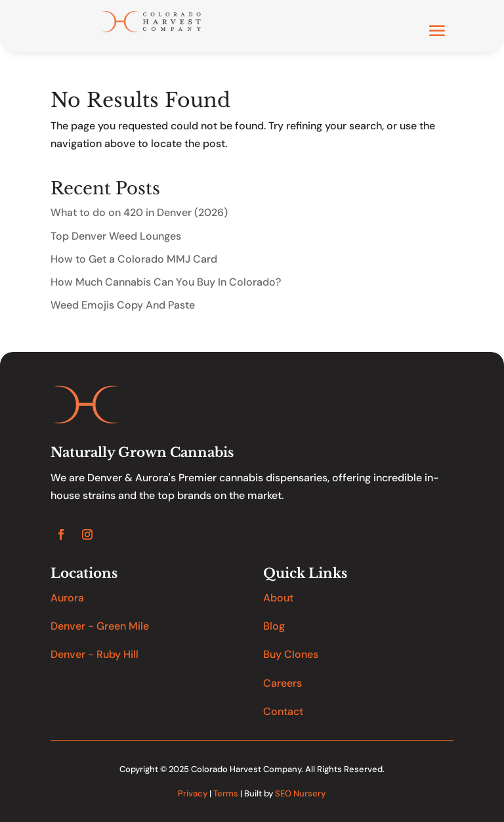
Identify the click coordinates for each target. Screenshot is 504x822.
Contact (283, 711)
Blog (274, 626)
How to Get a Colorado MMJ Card (134, 259)
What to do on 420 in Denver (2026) (139, 212)
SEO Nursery (300, 793)
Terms (226, 793)
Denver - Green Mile (100, 626)
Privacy (193, 793)
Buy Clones (291, 654)
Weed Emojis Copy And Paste (123, 305)
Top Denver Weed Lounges (116, 236)
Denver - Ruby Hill (94, 654)
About (278, 598)
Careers (283, 683)
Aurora (67, 598)
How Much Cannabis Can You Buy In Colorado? (166, 282)
